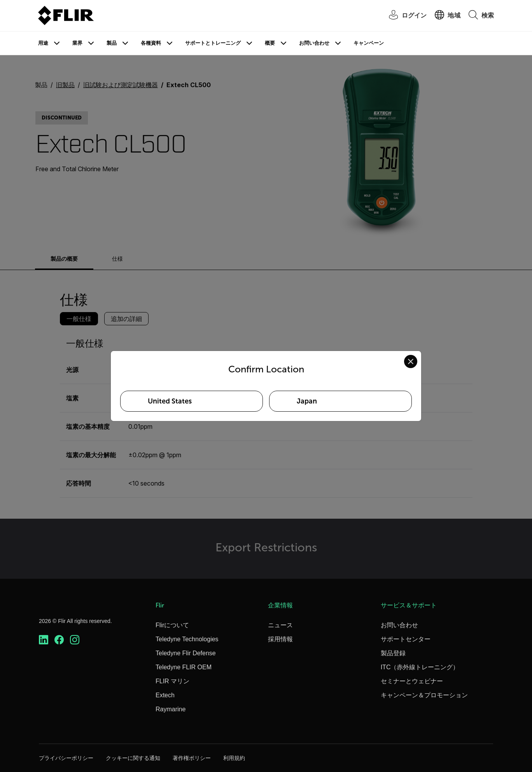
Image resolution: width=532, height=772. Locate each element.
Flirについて (172, 625)
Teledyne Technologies (187, 639)
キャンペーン (369, 43)
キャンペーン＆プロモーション (424, 695)
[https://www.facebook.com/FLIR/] (59, 640)
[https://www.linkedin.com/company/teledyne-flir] (44, 640)
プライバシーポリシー (66, 758)
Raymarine (171, 709)
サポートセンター (406, 639)
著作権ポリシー (192, 758)
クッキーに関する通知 (133, 758)
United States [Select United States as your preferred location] (170, 401)
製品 (112, 43)
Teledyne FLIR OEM (184, 667)
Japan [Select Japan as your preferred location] (307, 401)
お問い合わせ (314, 43)
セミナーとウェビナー (412, 681)
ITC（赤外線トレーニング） (420, 667)
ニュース (280, 625)
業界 (77, 43)
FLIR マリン (172, 681)
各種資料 (151, 43)
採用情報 (280, 639)
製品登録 (393, 653)
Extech (165, 695)
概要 (270, 43)
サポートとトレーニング (213, 43)
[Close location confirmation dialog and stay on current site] (411, 361)
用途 (43, 43)
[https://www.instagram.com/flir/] (75, 640)
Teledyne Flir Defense (186, 653)
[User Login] (404, 16)
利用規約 (234, 758)
